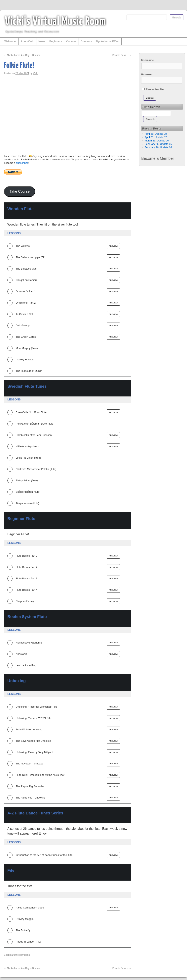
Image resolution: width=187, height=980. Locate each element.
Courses (71, 41)
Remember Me (153, 89)
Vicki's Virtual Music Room (56, 22)
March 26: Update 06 (157, 141)
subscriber (22, 163)
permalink (24, 955)
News (42, 41)
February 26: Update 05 (158, 144)
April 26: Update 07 (156, 137)
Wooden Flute (20, 209)
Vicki (36, 73)
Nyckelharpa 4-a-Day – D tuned (22, 55)
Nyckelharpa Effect (108, 41)
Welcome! (10, 41)
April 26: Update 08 (156, 134)
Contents (86, 41)
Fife (11, 870)
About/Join (27, 41)
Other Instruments (135, 41)
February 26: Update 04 (158, 147)
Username (148, 60)
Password (147, 74)
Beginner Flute (21, 519)
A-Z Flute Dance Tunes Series (35, 813)
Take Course (20, 191)
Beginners (56, 41)
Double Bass (122, 55)
